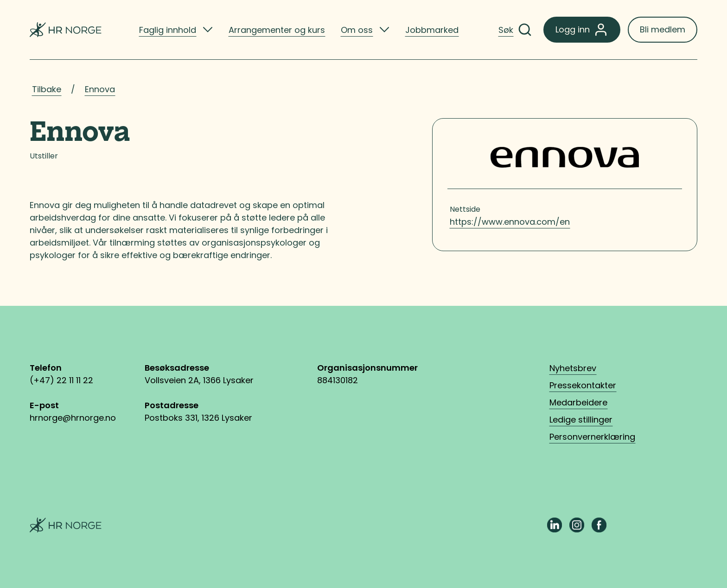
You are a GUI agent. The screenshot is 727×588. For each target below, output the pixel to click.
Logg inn (582, 30)
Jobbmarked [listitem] (432, 30)
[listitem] (176, 30)
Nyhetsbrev (573, 368)
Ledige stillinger (581, 420)
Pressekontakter (583, 385)
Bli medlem (663, 29)
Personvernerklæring (592, 437)
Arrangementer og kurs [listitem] (277, 30)
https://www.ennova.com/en (510, 222)
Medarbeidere (578, 402)
